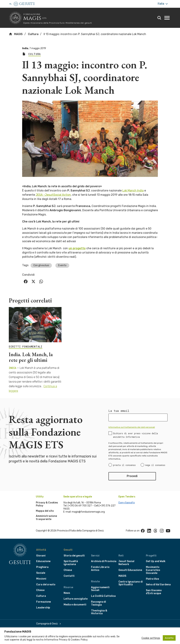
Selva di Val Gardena (158, 585)
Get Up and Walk (156, 561)
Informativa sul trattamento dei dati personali (132, 427)
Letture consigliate (76, 599)
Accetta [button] (169, 638)
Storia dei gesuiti (74, 556)
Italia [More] (163, 4)
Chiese (40, 590)
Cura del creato (46, 585)
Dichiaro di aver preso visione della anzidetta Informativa (135, 435)
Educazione (43, 561)
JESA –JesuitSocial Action (53, 195)
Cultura (33, 34)
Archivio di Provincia (104, 561)
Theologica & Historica (99, 612)
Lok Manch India (133, 191)
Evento (62, 265)
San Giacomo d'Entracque (154, 592)
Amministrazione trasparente (46, 518)
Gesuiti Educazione (130, 570)
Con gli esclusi (41, 265)
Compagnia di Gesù (47, 624)
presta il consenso (124, 465)
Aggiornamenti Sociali (100, 589)
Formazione (44, 602)
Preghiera (42, 567)
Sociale (41, 573)
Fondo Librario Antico (100, 569)
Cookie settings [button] (151, 638)
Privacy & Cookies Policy (73, 640)
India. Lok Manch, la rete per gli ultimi (31, 357)
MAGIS (16, 34)
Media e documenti (75, 605)
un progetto (77, 248)
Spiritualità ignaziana (71, 563)
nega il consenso (155, 465)
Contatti (69, 576)
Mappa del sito (45, 511)
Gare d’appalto (127, 503)
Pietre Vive (152, 579)
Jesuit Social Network (126, 563)
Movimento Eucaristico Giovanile (153, 570)
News (67, 593)
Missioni (41, 579)
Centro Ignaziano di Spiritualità (131, 583)
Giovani (41, 556)
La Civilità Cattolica (103, 596)
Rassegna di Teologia (99, 603)
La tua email (119, 411)
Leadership (43, 608)
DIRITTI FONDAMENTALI (26, 347)
